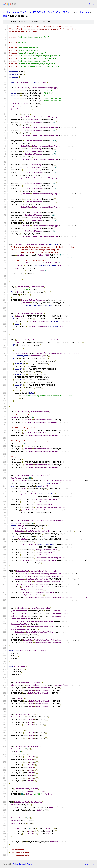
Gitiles (15, 864)
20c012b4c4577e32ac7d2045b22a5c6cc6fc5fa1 (46, 12)
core (5, 16)
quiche (6, 12)
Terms (29, 864)
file (54, 22)
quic (87, 12)
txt (86, 864)
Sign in (92, 4)
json (92, 864)
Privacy (22, 864)
